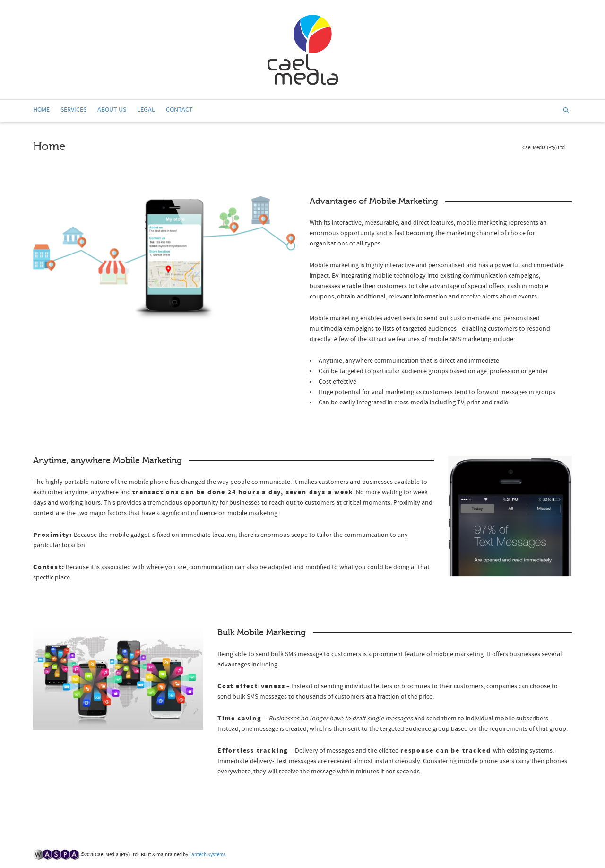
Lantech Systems (207, 855)
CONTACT (179, 110)
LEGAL (146, 110)
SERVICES (73, 110)
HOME (41, 111)
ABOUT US (112, 110)
